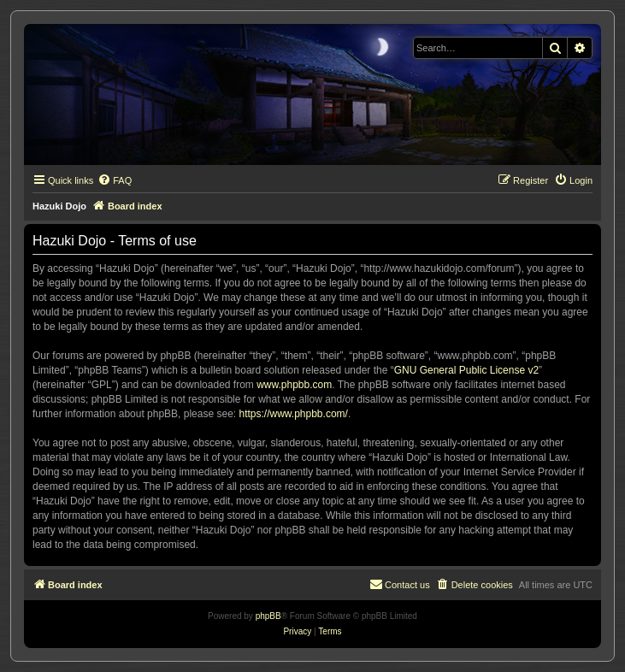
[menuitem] (115, 180)
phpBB (268, 616)
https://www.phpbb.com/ (293, 414)
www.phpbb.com (294, 385)
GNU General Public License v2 (466, 370)
